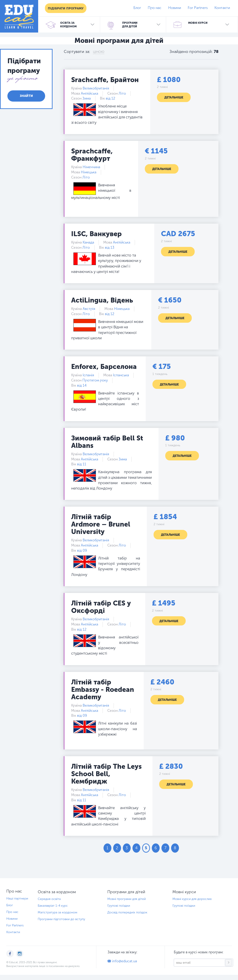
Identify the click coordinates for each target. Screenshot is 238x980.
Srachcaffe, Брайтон (105, 80)
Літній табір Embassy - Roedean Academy (103, 690)
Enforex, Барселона (104, 367)
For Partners (198, 8)
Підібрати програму (66, 8)
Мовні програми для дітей (127, 899)
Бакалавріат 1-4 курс (53, 906)
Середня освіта (49, 899)
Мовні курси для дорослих (192, 899)
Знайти (26, 96)
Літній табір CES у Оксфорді (101, 607)
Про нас (155, 8)
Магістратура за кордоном (57, 912)
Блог (137, 8)
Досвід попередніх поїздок (127, 912)
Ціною (99, 52)
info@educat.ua (125, 961)
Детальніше (174, 97)
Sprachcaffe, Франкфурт (92, 155)
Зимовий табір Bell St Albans (107, 442)
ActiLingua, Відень (102, 300)
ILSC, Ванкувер (96, 234)
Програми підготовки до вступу (61, 919)
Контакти (222, 8)
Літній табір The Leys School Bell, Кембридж (106, 774)
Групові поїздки (119, 906)
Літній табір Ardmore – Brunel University (101, 524)
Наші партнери (17, 898)
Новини (175, 8)
